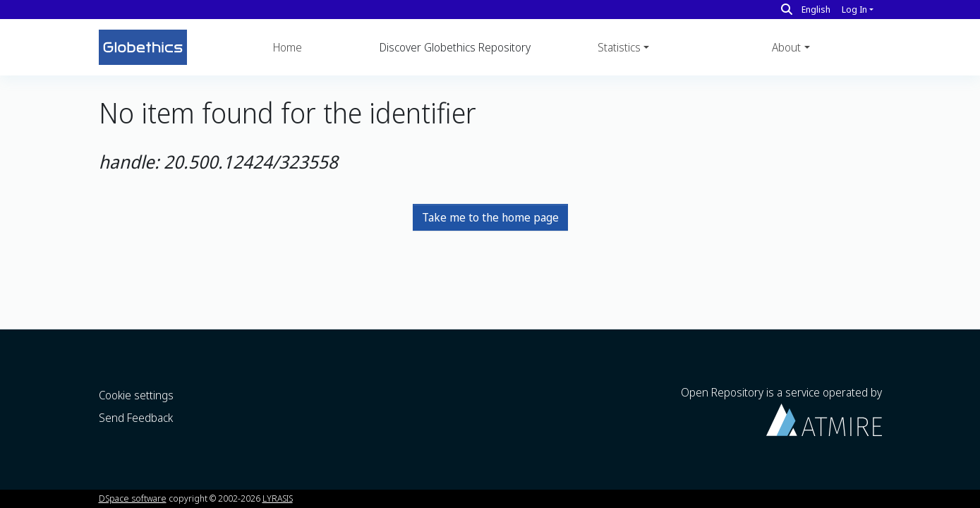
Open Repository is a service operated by (781, 410)
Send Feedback (136, 418)
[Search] (787, 9)
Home (288, 47)
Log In (854, 9)
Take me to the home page (490, 217)
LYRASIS (278, 498)
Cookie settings (136, 395)
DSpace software (133, 498)
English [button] (816, 9)
